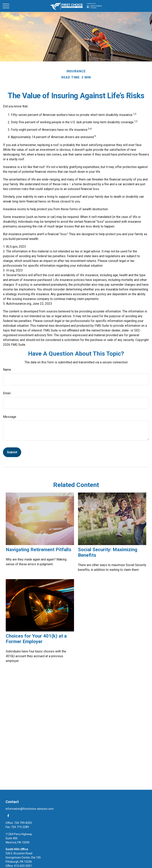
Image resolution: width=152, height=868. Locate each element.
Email (7, 393)
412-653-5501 (23, 866)
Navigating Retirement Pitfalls (38, 550)
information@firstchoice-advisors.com (30, 809)
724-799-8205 (23, 823)
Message (10, 417)
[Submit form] (12, 452)
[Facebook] (8, 816)
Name (7, 370)
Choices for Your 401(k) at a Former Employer (36, 639)
